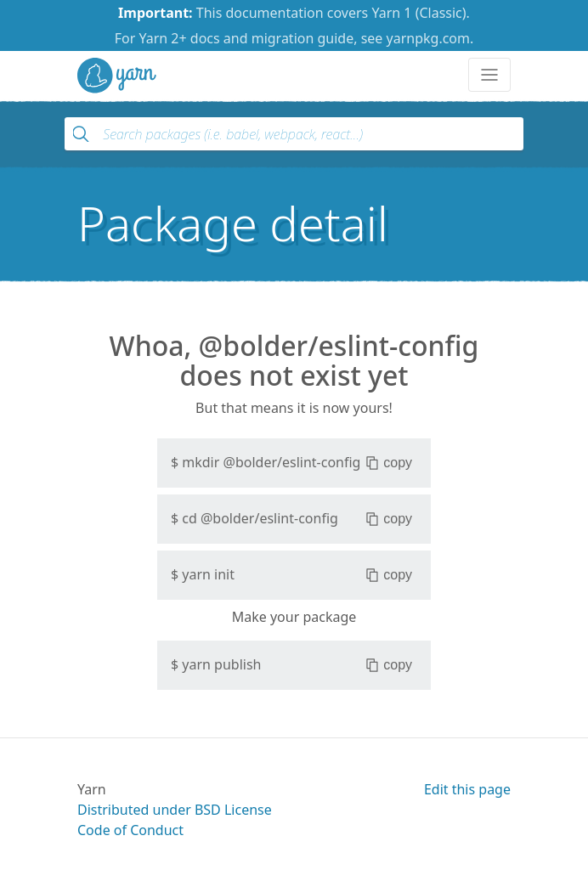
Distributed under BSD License (175, 810)
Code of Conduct (130, 830)
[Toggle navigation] (489, 75)
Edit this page (467, 789)
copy (389, 463)
